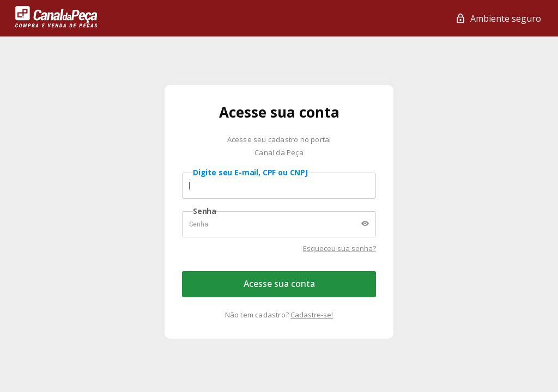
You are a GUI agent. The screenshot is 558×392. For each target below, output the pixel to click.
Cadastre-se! (312, 315)
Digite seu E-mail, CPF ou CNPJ (250, 173)
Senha (205, 211)
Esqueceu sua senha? (339, 248)
